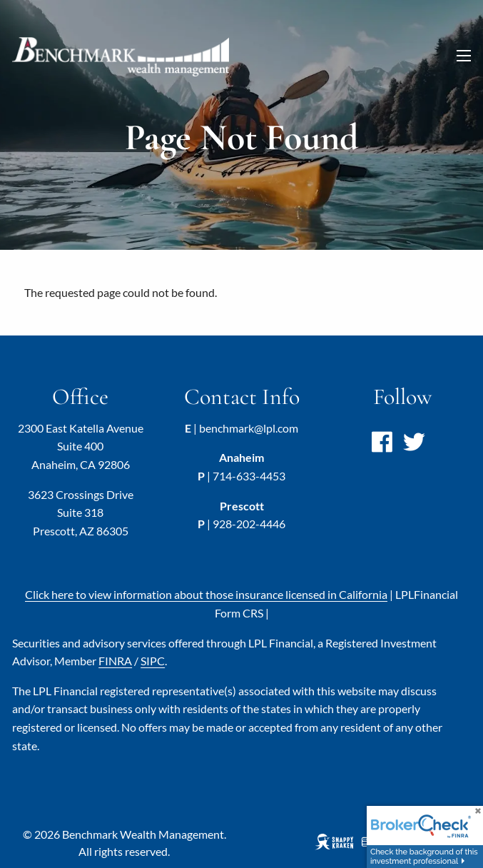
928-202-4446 (249, 524)
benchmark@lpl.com (249, 428)
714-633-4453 (249, 476)
